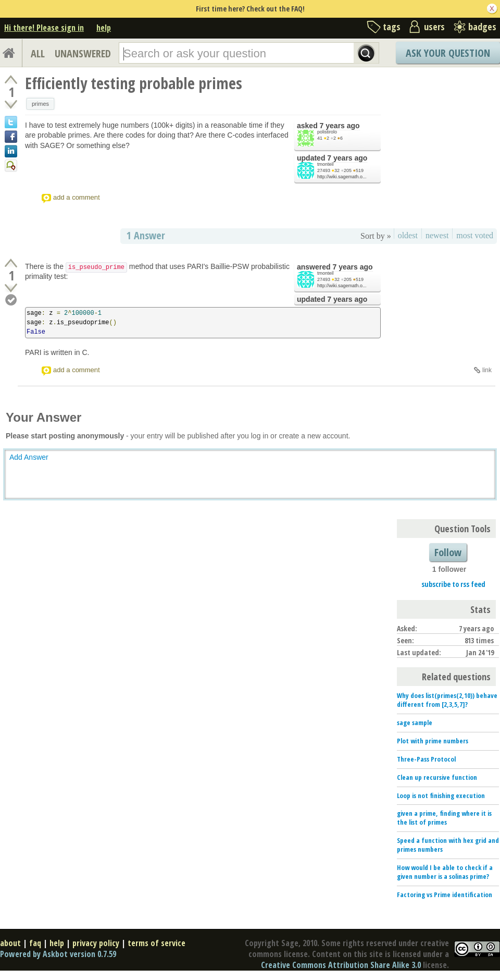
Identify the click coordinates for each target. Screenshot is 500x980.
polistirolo (327, 132)
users (434, 27)
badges (482, 27)
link (487, 370)
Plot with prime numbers (433, 741)
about (10, 943)
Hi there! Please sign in (44, 28)
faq (35, 943)
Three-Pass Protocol (426, 759)
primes (40, 104)
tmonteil (326, 164)
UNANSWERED (83, 53)
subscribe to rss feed (453, 584)
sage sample (415, 722)
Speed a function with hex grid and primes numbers (448, 845)
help (104, 28)
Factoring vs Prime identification (445, 895)
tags (392, 27)
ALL (38, 53)
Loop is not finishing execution (441, 795)
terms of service (157, 943)
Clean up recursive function (437, 777)
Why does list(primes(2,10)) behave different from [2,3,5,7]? (447, 700)
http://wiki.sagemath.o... (342, 177)
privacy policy (96, 943)
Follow (448, 552)
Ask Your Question (448, 53)
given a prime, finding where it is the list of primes (444, 818)
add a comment (77, 197)
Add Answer (29, 457)
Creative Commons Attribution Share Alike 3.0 (341, 965)
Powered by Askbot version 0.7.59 (58, 954)
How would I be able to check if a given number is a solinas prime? (445, 872)
